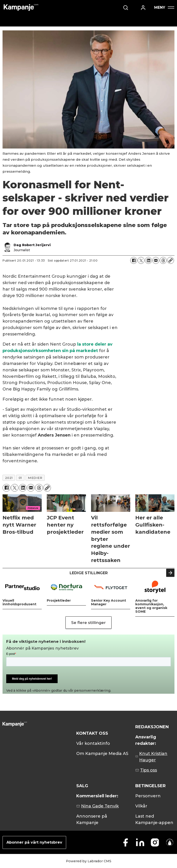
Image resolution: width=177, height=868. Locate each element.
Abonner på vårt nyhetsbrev (34, 842)
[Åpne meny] (164, 7)
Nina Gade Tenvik (100, 806)
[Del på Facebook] (134, 260)
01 (20, 478)
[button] (170, 573)
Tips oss (149, 770)
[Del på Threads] (163, 260)
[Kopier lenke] (171, 260)
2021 (9, 478)
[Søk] (126, 8)
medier (35, 478)
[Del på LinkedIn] (148, 260)
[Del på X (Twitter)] (141, 260)
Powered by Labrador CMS (89, 861)
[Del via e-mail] (156, 260)
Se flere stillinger (88, 623)
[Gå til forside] (21, 7)
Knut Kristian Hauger (153, 757)
